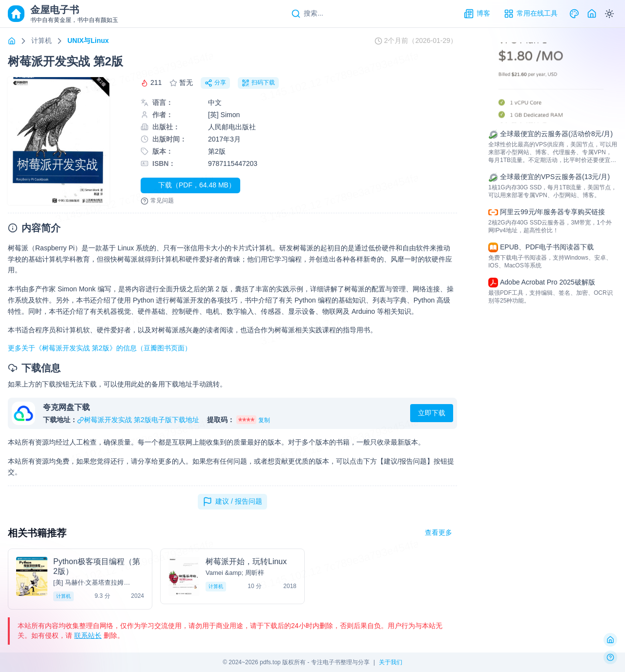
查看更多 (438, 532)
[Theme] (574, 14)
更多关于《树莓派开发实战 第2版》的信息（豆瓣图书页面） (100, 348)
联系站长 (88, 635)
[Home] (592, 14)
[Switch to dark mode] (609, 14)
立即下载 (432, 413)
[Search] (307, 14)
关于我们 (391, 662)
